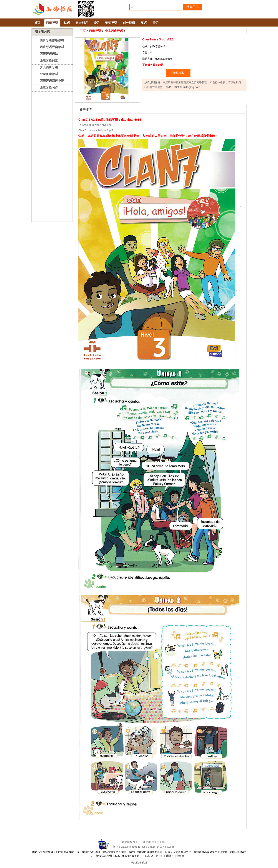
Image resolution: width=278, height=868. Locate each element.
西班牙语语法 (49, 54)
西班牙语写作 (49, 87)
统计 (145, 863)
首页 (37, 23)
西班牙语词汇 (49, 60)
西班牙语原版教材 (52, 40)
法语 (67, 23)
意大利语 (82, 23)
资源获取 (178, 73)
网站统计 (136, 863)
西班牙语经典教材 (52, 47)
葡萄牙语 (111, 23)
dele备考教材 (49, 74)
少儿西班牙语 (49, 67)
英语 (144, 23)
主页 (83, 31)
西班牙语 (52, 23)
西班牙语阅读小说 (52, 81)
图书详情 (86, 109)
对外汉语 (129, 23)
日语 (156, 23)
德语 (96, 23)
